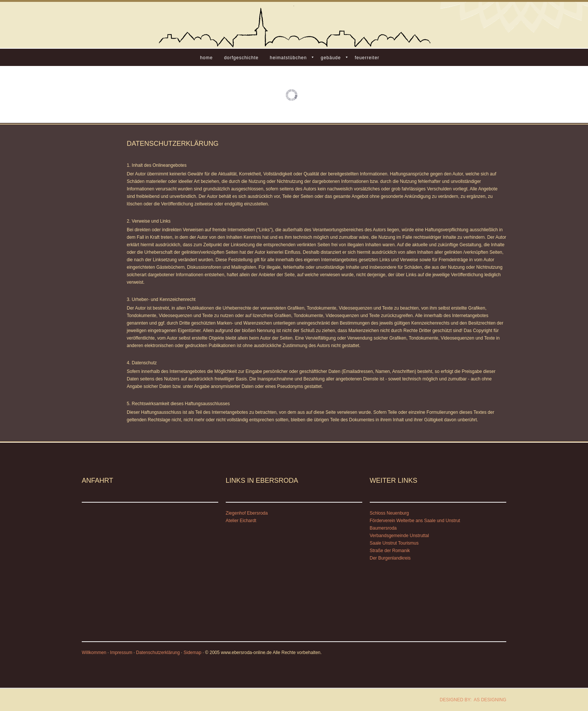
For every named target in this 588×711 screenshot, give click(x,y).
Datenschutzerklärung (158, 653)
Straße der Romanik (390, 551)
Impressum (121, 653)
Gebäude (331, 58)
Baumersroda (383, 528)
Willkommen (94, 653)
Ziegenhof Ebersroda (247, 513)
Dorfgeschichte (241, 58)
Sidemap (192, 653)
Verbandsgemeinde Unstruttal (399, 536)
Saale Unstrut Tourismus (394, 543)
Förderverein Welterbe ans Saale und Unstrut (415, 521)
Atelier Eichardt (241, 521)
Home (206, 58)
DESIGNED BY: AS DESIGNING (470, 700)
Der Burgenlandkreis (390, 558)
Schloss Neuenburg (389, 513)
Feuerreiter (367, 58)
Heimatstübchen (288, 58)
